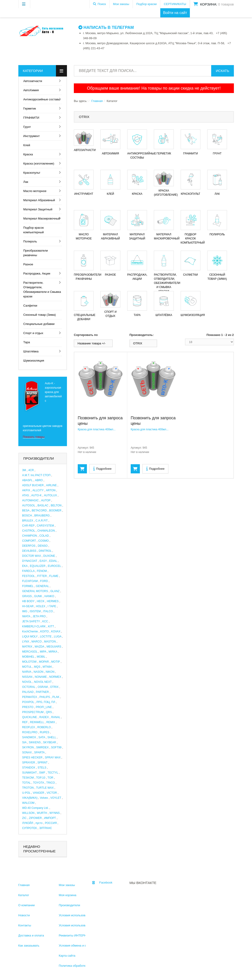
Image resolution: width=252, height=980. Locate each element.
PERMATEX (30, 697)
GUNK (38, 596)
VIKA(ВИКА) (30, 798)
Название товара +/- (91, 343)
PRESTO (28, 707)
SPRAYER (29, 763)
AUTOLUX (50, 495)
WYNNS (55, 813)
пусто (39, 823)
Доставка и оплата (31, 935)
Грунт (27, 127)
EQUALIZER (38, 566)
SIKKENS (35, 742)
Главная (97, 101)
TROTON (28, 788)
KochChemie (30, 631)
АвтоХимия (31, 90)
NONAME (41, 677)
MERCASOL (30, 652)
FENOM (42, 571)
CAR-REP (28, 526)
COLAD (44, 536)
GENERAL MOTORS (35, 591)
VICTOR (52, 793)
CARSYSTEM (46, 526)
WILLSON (28, 813)
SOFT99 (56, 747)
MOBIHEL (28, 657)
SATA (42, 737)
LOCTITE (46, 637)
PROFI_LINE (44, 707)
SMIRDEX (42, 747)
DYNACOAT (30, 561)
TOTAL (26, 783)
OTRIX (54, 687)
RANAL (56, 717)
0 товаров (226, 4)
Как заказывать (29, 946)
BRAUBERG (42, 516)
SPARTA (39, 752)
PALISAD (28, 692)
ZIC (24, 818)
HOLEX (41, 606)
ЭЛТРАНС (46, 828)
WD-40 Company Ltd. (35, 808)
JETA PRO (39, 616)
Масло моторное (35, 191)
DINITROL (45, 551)
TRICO (51, 783)
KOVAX (56, 631)
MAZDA (39, 647)
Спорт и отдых (33, 333)
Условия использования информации (85, 915)
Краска (28, 154)
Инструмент (32, 136)
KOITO (45, 631)
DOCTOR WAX (32, 556)
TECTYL (53, 773)
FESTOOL (29, 576)
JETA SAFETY (31, 621)
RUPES (44, 732)
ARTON (51, 490)
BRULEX (28, 521)
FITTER (42, 576)
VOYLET (56, 798)
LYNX (26, 642)
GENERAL (42, 586)
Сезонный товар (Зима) (40, 315)
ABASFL (28, 480)
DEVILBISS (29, 551)
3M (24, 470)
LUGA (58, 637)
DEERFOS (29, 546)
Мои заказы (121, 4)
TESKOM (28, 778)
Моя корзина (68, 895)
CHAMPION (30, 536)
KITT (51, 626)
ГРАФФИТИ (31, 118)
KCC (45, 621)
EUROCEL (54, 566)
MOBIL (41, 657)
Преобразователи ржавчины (36, 253)
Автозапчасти (33, 81)
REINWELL (37, 722)
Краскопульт (32, 173)
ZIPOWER (35, 818)
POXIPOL (28, 702)
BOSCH (27, 516)
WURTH (42, 813)
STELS (42, 768)
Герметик (30, 108)
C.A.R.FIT (42, 521)
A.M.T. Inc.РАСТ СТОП (36, 475)
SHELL (52, 737)
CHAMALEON (46, 531)
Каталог (24, 895)
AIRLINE (51, 485)
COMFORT (29, 541)
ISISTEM (35, 611)
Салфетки (30, 306)
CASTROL (29, 531)
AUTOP (46, 500)
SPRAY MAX (53, 758)
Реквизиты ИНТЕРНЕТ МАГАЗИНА (83, 935)
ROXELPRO (30, 732)
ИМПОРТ (50, 818)
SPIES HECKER (32, 758)
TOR (50, 778)
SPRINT (42, 763)
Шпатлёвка (31, 351)
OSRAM (43, 687)
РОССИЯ (51, 823)
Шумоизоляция (34, 361)
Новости (24, 915)
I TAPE (52, 606)
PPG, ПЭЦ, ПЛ (46, 702)
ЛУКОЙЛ (28, 823)
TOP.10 (41, 778)
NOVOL (27, 682)
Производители (69, 905)
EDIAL (53, 561)
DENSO (43, 546)
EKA (25, 566)
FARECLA (28, 571)
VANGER (39, 793)
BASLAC (43, 505)
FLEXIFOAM (30, 581)
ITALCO (48, 611)
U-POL (26, 793)
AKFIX (26, 490)
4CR (31, 470)
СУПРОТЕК (30, 828)
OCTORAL (29, 687)
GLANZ (55, 591)
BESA (26, 511)
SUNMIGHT (30, 773)
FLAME (54, 576)
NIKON (50, 672)
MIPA (43, 652)
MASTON (50, 642)
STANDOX (29, 768)
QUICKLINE (30, 717)
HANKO (49, 596)
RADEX (44, 717)
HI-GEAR (28, 606)
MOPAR (44, 662)
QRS (49, 712)
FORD (44, 581)
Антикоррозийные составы (42, 99)
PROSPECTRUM (33, 712)
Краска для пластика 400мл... (97, 429)
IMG (25, 611)
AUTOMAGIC (30, 500)
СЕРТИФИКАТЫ (175, 4)
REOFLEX (29, 727)
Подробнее (102, 468)
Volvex (44, 798)
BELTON (56, 505)
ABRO (39, 480)
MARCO (37, 642)
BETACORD (39, 511)
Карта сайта (67, 956)
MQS (37, 667)
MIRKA (53, 652)
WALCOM (28, 803)
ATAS (26, 495)
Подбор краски (146, 4)
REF (25, 722)
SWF (42, 773)
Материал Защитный (38, 209)
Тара (27, 342)
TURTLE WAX (45, 788)
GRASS (27, 596)
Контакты (25, 925)
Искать (222, 71)
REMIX (51, 722)
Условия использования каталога (82, 925)
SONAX (27, 752)
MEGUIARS (54, 647)
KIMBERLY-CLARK (34, 626)
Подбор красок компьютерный (34, 230)
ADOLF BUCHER (33, 485)
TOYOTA (39, 783)
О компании (27, 905)
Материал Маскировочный (42, 218)
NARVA (27, 672)
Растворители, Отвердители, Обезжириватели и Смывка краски (42, 290)
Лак (26, 182)
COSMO (43, 541)
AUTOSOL (29, 505)
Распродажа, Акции (37, 273)
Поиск (102, 4)
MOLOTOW (29, 662)
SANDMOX (29, 737)
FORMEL (28, 586)
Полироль (30, 241)
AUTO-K (36, 495)
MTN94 (47, 667)
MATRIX (27, 647)
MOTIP (55, 662)
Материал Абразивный (39, 200)
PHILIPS (45, 697)
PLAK (56, 697)
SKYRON (28, 747)
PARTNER (42, 692)
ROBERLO (44, 727)
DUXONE (49, 556)
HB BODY (28, 601)
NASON (38, 672)
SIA (24, 742)
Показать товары (34, 437)
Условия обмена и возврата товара (83, 946)
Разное (28, 264)
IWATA (26, 616)
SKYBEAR (50, 742)
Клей (27, 145)
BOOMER (55, 511)
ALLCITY (38, 490)
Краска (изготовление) (39, 163)
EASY (43, 561)
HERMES (53, 601)
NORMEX (55, 677)
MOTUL (27, 667)
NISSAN (27, 677)
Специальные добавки (39, 324)
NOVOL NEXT (43, 682)
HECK (41, 601)
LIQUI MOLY (30, 637)
